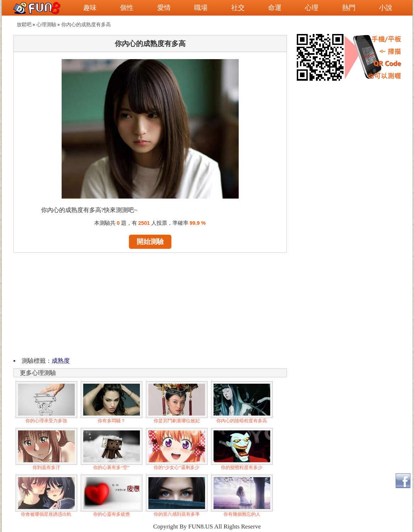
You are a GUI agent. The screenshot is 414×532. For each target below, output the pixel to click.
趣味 (90, 8)
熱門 (349, 8)
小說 (386, 8)
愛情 (164, 8)
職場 (201, 8)
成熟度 (61, 361)
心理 (312, 8)
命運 (275, 8)
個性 (127, 8)
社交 (238, 8)
